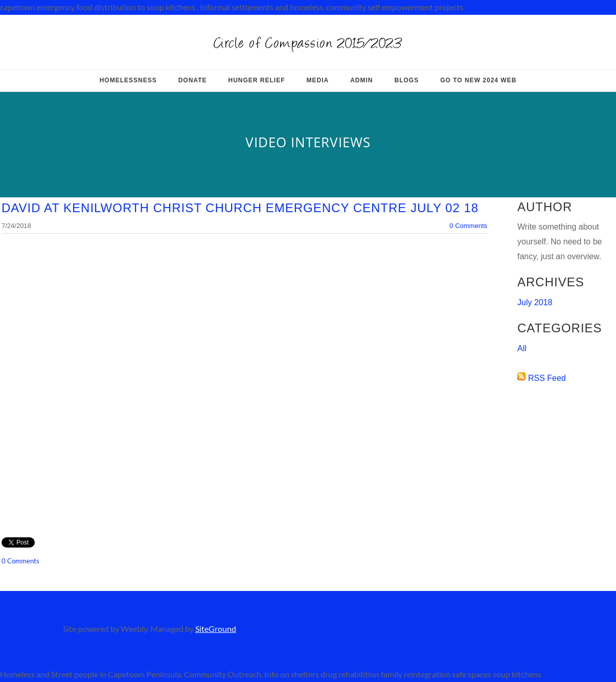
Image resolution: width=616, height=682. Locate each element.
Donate (193, 80)
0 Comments (468, 226)
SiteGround (216, 629)
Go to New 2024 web (478, 80)
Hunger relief (256, 80)
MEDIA (318, 80)
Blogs (407, 80)
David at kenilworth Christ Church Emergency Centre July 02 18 (240, 208)
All (522, 348)
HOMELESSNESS (128, 80)
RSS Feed (547, 378)
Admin (361, 80)
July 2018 (535, 302)
